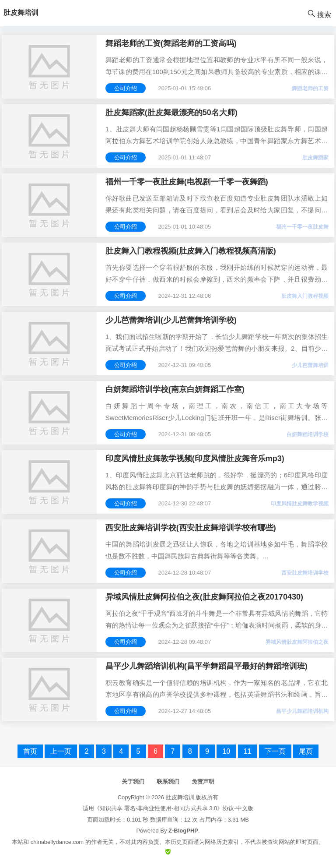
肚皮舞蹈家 (315, 158)
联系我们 (168, 782)
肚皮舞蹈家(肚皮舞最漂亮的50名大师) (171, 113)
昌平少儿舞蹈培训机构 (302, 711)
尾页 (306, 751)
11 (248, 751)
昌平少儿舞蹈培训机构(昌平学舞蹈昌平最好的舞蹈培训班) (206, 666)
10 (226, 751)
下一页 (275, 751)
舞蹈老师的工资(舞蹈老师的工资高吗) (171, 43)
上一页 (61, 751)
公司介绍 (126, 88)
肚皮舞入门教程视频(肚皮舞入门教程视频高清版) (191, 251)
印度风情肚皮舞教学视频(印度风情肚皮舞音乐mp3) (195, 459)
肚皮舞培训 (180, 797)
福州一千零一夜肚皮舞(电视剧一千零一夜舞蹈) (187, 182)
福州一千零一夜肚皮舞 (302, 227)
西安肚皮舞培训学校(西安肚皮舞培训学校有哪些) (191, 528)
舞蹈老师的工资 (310, 88)
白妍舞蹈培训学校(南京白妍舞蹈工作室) (175, 389)
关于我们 (133, 782)
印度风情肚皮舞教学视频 (300, 504)
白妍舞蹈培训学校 (308, 434)
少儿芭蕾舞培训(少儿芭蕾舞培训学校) (171, 320)
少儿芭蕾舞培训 (310, 365)
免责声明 (203, 782)
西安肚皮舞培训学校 (305, 573)
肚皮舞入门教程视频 (305, 296)
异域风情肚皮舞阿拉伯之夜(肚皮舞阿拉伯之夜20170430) (204, 597)
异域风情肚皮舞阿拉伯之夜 (297, 642)
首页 (30, 751)
